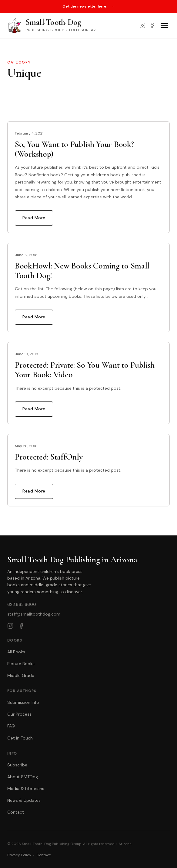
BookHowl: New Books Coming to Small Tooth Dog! (82, 271)
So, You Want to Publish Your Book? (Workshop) (74, 149)
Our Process (19, 714)
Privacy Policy (19, 855)
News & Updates (24, 800)
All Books (16, 652)
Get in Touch (20, 738)
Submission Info (23, 702)
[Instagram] (142, 25)
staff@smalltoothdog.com (34, 614)
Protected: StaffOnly (49, 457)
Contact (16, 812)
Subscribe (17, 765)
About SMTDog (23, 777)
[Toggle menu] (164, 25)
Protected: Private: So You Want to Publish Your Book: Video (85, 370)
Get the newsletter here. (88, 7)
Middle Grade (21, 675)
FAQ (11, 726)
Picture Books (21, 664)
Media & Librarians (26, 788)
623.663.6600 (22, 604)
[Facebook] (152, 25)
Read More (34, 218)
